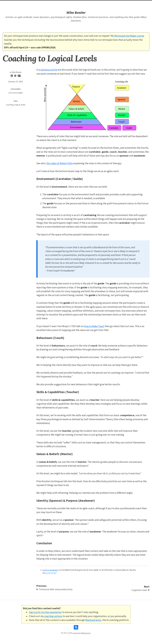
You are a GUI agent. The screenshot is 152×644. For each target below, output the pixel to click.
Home (61, 4)
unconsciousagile (16, 93)
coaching (10, 105)
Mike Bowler (76, 12)
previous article (49, 70)
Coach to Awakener (50, 570)
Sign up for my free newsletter (45, 611)
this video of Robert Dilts (59, 163)
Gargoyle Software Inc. (82, 632)
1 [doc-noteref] (75, 270)
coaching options (53, 615)
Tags (78, 4)
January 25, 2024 (16, 82)
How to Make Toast (94, 326)
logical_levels (20, 105)
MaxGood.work (93, 619)
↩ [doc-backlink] (47, 573)
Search (70, 4)
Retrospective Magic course (129, 36)
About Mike (89, 4)
